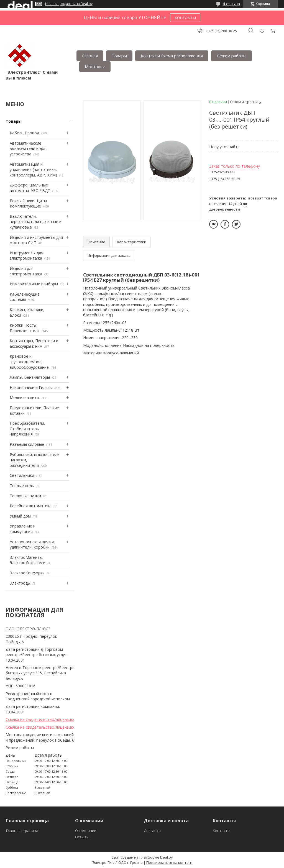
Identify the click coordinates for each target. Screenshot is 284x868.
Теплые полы (22, 486)
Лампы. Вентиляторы (30, 377)
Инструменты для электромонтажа (26, 256)
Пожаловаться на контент (170, 862)
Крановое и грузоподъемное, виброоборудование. (30, 362)
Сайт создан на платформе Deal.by (142, 857)
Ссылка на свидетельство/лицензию (40, 719)
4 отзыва (231, 4)
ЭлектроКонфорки (27, 573)
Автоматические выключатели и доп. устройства (29, 148)
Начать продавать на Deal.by (69, 4)
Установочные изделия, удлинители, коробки (32, 545)
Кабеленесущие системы (25, 297)
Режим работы (231, 56)
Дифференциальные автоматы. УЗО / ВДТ (30, 188)
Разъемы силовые (27, 444)
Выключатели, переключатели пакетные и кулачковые (36, 222)
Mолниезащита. (25, 397)
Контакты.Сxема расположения (172, 56)
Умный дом (20, 516)
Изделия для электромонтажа (26, 271)
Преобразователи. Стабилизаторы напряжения (27, 429)
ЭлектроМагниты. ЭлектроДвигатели (28, 560)
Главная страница (22, 831)
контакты (185, 17)
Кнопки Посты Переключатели (25, 328)
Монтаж (93, 66)
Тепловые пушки (25, 496)
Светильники (22, 475)
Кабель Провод (24, 133)
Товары (119, 56)
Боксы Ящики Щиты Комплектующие (28, 203)
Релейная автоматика (31, 506)
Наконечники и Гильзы (31, 387)
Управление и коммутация (23, 529)
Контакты (222, 831)
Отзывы (82, 837)
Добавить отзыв (262, 31)
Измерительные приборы (34, 284)
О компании (86, 831)
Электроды (20, 583)
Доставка (152, 831)
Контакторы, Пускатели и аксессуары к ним (34, 343)
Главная (90, 56)
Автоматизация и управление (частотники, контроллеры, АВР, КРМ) (33, 170)
